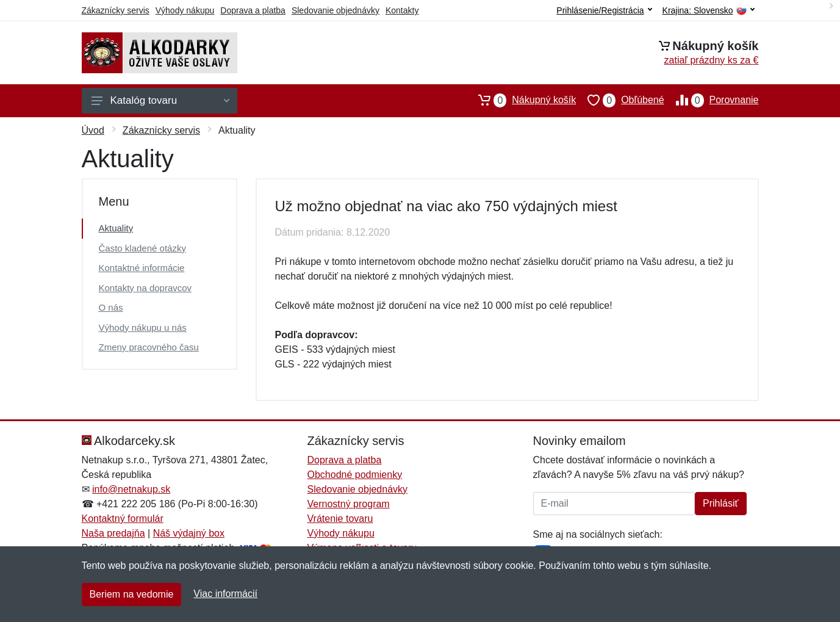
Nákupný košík (521, 100)
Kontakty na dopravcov (145, 288)
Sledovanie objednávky (336, 10)
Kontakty (402, 10)
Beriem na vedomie (132, 594)
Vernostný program (349, 504)
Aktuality (116, 228)
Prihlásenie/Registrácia (604, 10)
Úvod (93, 130)
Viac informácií (225, 594)
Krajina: (709, 11)
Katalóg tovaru (160, 100)
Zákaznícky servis (116, 10)
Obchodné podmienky (355, 475)
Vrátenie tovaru (340, 519)
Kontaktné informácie (142, 268)
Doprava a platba (253, 10)
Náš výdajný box (189, 533)
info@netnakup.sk (131, 489)
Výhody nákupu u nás (143, 327)
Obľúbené (620, 100)
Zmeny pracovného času (149, 347)
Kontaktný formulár (123, 519)
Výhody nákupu (185, 10)
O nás (111, 307)
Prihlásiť (720, 503)
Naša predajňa (113, 533)
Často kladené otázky (142, 248)
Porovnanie (712, 100)
